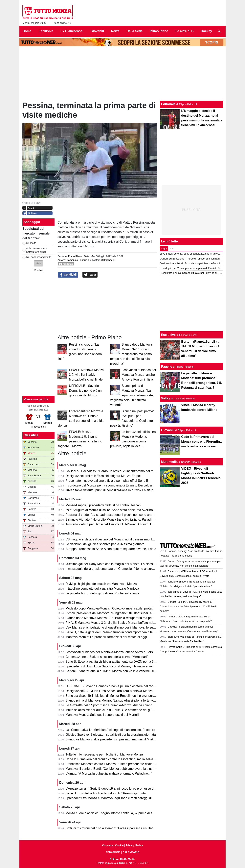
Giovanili (168, 430)
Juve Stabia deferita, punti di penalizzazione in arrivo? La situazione (113, 490)
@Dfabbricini (108, 260)
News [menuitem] (115, 31)
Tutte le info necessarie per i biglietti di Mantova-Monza (104, 754)
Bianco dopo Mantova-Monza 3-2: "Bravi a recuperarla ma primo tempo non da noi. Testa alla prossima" (132, 354)
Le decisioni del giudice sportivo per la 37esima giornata (105, 544)
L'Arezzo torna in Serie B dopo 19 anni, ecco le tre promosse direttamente (118, 789)
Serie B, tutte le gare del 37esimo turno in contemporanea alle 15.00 (114, 632)
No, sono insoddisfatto (39, 257)
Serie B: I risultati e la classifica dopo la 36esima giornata (106, 793)
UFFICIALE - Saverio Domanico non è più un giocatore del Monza (85, 391)
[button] (38, 263)
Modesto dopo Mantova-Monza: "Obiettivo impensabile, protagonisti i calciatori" (121, 608)
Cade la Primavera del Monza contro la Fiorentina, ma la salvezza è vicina (118, 759)
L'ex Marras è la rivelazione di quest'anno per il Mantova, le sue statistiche (118, 627)
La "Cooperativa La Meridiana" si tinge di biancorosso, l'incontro (110, 730)
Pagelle (167, 367)
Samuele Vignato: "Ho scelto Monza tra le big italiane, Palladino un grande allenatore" (126, 520)
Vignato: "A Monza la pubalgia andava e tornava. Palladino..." (109, 773)
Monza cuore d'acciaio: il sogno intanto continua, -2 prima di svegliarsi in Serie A (122, 813)
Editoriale (168, 104)
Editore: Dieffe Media (122, 859)
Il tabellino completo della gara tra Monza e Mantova (102, 589)
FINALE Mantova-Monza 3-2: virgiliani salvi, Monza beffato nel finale (86, 375)
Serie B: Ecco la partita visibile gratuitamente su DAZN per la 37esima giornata (121, 662)
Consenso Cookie (113, 845)
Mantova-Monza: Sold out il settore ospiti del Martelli (102, 715)
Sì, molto (31, 243)
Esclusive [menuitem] (46, 31)
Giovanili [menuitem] (97, 31)
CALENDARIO (131, 852)
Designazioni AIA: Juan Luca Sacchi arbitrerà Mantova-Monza (109, 691)
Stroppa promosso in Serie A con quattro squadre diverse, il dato (111, 549)
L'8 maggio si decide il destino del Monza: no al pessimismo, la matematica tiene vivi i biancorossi (134, 539)
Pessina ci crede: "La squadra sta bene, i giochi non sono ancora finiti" (115, 515)
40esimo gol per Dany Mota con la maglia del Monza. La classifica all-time (118, 564)
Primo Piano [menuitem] (159, 31)
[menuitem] (219, 31)
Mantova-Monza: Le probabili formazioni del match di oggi (106, 637)
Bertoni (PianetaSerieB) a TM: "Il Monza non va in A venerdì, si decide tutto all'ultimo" (125, 671)
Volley (166, 398)
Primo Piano (75, 256)
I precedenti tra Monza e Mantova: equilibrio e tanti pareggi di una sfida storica (121, 798)
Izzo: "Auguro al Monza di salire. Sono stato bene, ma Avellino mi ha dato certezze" (124, 510)
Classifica (31, 435)
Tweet (90, 275)
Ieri (172, 248)
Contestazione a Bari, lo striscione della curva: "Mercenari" (107, 657)
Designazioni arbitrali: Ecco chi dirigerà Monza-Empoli (103, 476)
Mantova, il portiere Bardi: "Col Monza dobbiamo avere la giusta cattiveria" (118, 769)
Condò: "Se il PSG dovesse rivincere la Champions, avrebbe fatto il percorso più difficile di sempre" (188, 606)
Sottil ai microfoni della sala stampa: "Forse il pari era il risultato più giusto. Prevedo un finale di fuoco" (137, 828)
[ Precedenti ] (38, 427)
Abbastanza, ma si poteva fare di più (37, 250)
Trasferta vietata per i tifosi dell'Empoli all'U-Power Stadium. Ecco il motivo (118, 524)
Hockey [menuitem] (206, 31)
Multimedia (169, 462)
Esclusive (168, 335)
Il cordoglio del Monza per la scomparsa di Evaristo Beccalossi (110, 485)
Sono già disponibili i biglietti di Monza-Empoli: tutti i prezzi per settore (115, 696)
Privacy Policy (134, 845)
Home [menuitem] (27, 31)
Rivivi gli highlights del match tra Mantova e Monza (101, 584)
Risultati (38, 270)
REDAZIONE (113, 852)
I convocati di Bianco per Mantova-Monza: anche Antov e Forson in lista (139, 375)
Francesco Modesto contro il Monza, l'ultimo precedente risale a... (112, 764)
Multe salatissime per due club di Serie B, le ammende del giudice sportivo (118, 710)
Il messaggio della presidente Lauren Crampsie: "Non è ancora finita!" (114, 569)
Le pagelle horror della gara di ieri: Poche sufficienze (102, 593)
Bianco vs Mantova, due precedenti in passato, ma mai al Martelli (111, 739)
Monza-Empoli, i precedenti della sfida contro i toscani (103, 505)
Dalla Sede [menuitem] (134, 31)
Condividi (68, 275)
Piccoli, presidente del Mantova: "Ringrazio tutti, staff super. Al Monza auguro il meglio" (126, 613)
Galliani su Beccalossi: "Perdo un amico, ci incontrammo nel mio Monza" (117, 471)
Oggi (164, 248)
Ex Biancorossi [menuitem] (72, 31)
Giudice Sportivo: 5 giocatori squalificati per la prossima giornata (111, 735)
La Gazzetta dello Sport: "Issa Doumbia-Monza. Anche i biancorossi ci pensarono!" (124, 705)
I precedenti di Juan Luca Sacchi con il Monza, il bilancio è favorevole (114, 666)
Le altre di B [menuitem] (185, 31)
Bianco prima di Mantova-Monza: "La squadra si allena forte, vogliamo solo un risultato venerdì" (132, 395)
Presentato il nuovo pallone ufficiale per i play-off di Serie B (107, 481)
